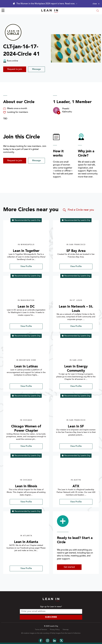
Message (36, 69)
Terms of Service (41, 630)
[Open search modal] (98, 11)
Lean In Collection (74, 633)
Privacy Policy (55, 630)
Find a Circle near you (78, 210)
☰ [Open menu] (3, 11)
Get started (69, 567)
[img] (26, 233)
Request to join (15, 69)
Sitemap (66, 630)
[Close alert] (96, 4)
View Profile (26, 266)
